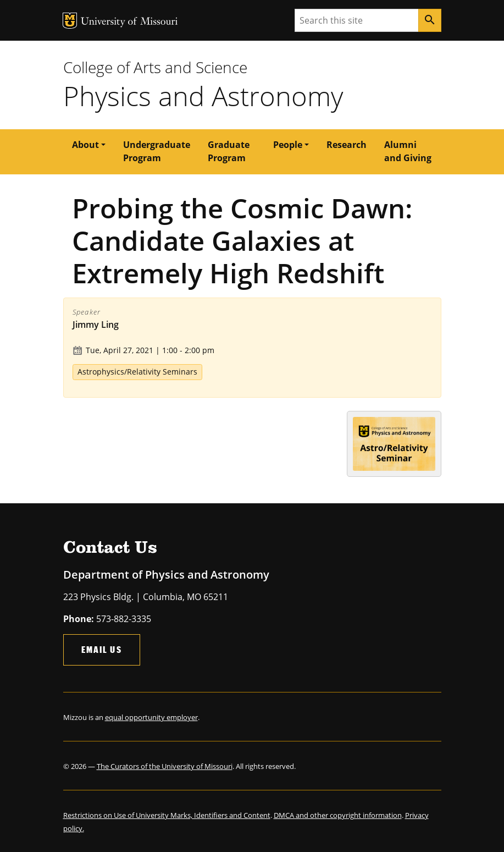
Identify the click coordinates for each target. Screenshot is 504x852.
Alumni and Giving (408, 151)
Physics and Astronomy (203, 96)
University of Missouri (129, 22)
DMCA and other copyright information (338, 815)
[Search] (430, 20)
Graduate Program (229, 151)
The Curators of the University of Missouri (165, 766)
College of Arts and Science (155, 67)
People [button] (288, 145)
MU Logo (70, 21)
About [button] (85, 145)
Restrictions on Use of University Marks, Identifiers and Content (167, 815)
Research (347, 145)
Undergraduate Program (157, 151)
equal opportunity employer (151, 717)
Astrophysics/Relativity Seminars (137, 372)
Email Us (102, 649)
